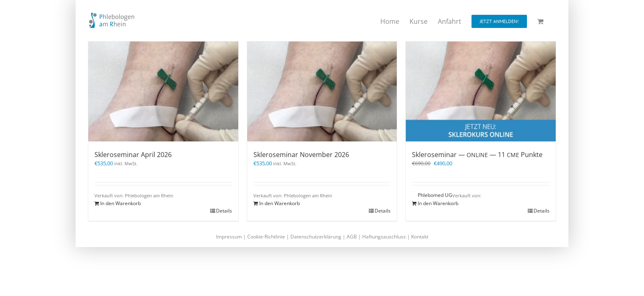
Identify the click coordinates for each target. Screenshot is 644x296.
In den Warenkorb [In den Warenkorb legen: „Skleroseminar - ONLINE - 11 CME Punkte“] (438, 203)
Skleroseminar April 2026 (133, 155)
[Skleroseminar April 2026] (163, 91)
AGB (352, 237)
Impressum (229, 237)
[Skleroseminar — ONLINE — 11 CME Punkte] (481, 91)
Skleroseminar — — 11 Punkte (477, 155)
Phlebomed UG (435, 195)
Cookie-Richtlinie (266, 237)
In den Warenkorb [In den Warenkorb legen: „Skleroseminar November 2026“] (279, 203)
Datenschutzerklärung (316, 237)
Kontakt (420, 237)
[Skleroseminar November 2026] (322, 91)
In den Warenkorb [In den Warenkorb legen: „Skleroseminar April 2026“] (121, 203)
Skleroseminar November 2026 (301, 155)
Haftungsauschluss (384, 237)
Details (224, 211)
